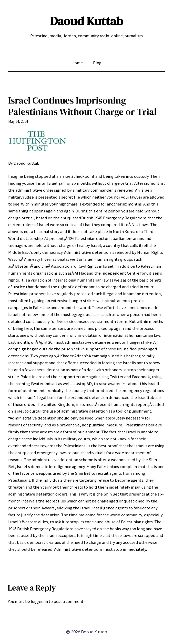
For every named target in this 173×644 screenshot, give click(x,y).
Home (77, 63)
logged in (39, 601)
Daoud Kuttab (86, 21)
